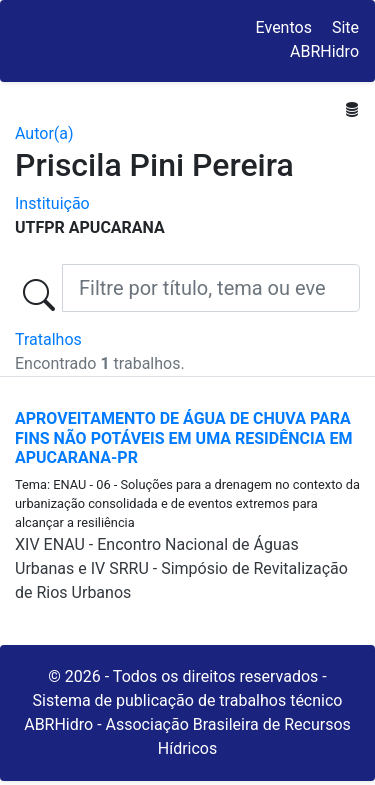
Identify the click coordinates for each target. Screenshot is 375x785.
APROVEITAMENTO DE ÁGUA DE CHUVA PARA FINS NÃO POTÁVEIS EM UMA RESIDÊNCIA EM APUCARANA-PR (184, 437)
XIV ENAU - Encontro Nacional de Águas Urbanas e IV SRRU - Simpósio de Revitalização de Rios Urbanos (181, 568)
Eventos (284, 27)
